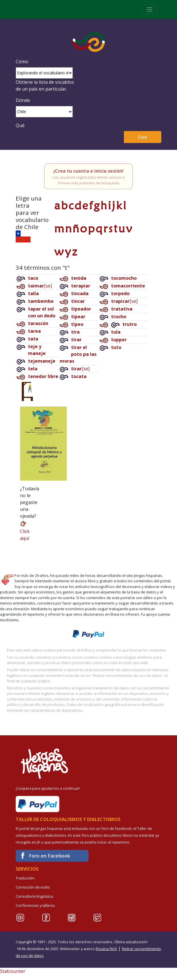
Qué (20, 125)
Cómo (22, 62)
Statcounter (13, 971)
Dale (142, 137)
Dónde (23, 100)
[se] (40, 286)
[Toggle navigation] (150, 9)
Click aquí (25, 531)
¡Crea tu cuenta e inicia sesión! (88, 171)
